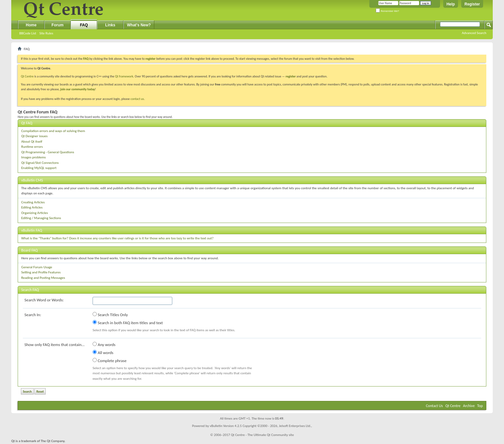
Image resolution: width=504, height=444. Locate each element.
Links (110, 25)
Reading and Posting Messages (43, 278)
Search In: (33, 315)
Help (451, 4)
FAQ (84, 25)
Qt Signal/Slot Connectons (40, 163)
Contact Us (434, 406)
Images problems (33, 157)
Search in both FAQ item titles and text (128, 323)
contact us (137, 99)
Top (480, 406)
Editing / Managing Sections (41, 218)
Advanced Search (474, 33)
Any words (104, 344)
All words (103, 352)
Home (31, 25)
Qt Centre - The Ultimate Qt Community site (262, 435)
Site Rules (46, 33)
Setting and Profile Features (41, 272)
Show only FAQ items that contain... (54, 345)
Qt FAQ (27, 123)
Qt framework (124, 76)
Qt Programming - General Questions (48, 152)
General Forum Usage (37, 267)
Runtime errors (32, 147)
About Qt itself (32, 142)
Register (472, 4)
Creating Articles (33, 202)
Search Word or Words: (44, 300)
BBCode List (28, 33)
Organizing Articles (35, 213)
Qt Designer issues (34, 136)
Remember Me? (387, 11)
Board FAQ (29, 250)
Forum (57, 25)
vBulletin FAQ (32, 230)
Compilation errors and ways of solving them (53, 131)
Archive (469, 406)
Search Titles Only (110, 315)
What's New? (139, 25)
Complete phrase (110, 360)
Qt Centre (27, 76)
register (291, 76)
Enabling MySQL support (39, 168)
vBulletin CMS (32, 180)
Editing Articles (32, 207)
